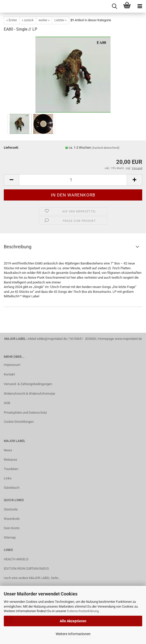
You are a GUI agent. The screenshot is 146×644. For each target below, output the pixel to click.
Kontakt (9, 374)
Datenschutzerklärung (83, 611)
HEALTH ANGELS (16, 559)
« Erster (12, 20)
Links (8, 478)
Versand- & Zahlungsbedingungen (28, 384)
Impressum (12, 365)
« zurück (28, 20)
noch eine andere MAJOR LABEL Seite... (32, 578)
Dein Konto (12, 528)
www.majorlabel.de (128, 339)
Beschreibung (18, 247)
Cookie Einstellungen (19, 422)
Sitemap (10, 537)
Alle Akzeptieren (73, 621)
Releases (11, 460)
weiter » (44, 20)
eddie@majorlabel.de (52, 339)
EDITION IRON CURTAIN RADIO (26, 569)
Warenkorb (12, 519)
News (8, 450)
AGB (7, 403)
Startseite (11, 509)
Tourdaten (11, 469)
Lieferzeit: (11, 148)
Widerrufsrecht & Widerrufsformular (29, 394)
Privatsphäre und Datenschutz (25, 413)
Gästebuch (12, 488)
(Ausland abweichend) (106, 148)
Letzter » (60, 20)
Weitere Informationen (73, 634)
